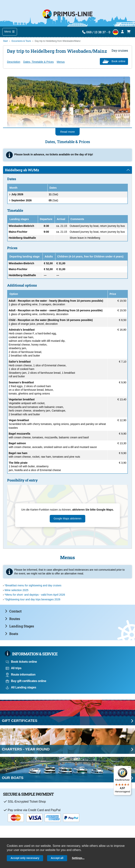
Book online (114, 61)
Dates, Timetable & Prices (38, 62)
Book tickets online (21, 662)
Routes (12, 619)
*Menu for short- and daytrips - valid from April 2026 (35, 595)
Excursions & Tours (21, 41)
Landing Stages (19, 626)
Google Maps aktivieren (67, 518)
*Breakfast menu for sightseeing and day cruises (33, 585)
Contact (13, 611)
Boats (12, 634)
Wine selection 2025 (16, 590)
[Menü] (129, 768)
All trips (14, 668)
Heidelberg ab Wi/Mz (22, 170)
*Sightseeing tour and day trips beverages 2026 (32, 599)
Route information (21, 675)
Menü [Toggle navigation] (10, 32)
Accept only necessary (25, 858)
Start (5, 41)
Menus (61, 62)
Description (14, 62)
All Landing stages (21, 687)
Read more (68, 132)
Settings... (78, 858)
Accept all (57, 858)
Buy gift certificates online (26, 681)
